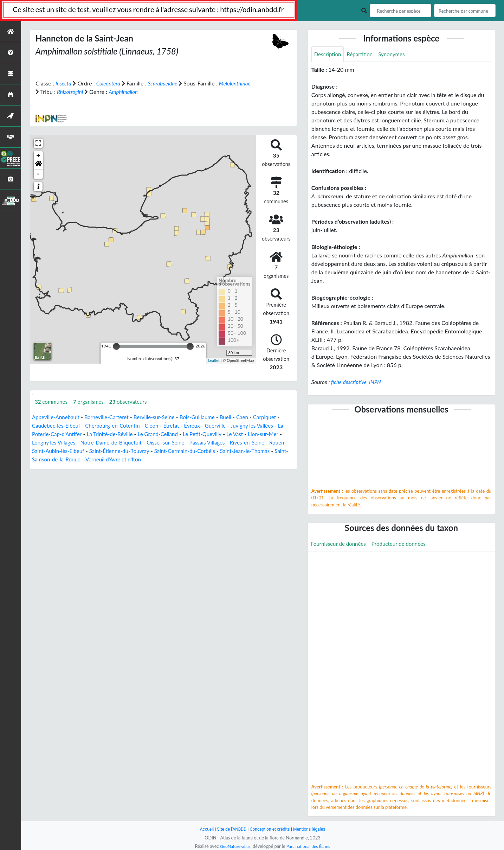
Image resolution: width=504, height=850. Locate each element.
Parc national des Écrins (309, 846)
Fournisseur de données (340, 544)
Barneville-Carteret (111, 417)
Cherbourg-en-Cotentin (117, 426)
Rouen (43, 451)
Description (328, 54)
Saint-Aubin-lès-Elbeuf (84, 451)
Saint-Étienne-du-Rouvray (148, 451)
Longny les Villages (70, 443)
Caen (254, 417)
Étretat (179, 426)
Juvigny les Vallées (264, 426)
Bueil (236, 417)
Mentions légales (312, 829)
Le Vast (253, 434)
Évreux (201, 426)
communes (52, 401)
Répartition (362, 54)
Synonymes (396, 54)
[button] (38, 165)
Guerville (225, 426)
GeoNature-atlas (234, 846)
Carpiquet (277, 417)
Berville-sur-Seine (161, 417)
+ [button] (38, 155)
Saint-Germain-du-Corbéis (218, 451)
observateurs (133, 401)
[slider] (116, 346)
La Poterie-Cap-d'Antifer (62, 434)
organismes (91, 401)
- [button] (38, 174)
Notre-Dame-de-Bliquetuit (131, 443)
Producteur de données (404, 544)
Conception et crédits (270, 829)
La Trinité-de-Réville (121, 434)
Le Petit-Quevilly (219, 434)
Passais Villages (232, 443)
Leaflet (214, 360)
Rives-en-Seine (274, 443)
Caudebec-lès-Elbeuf (58, 426)
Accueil (203, 829)
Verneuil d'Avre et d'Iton (156, 459)
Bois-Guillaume (207, 417)
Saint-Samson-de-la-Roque (89, 459)
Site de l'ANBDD (230, 829)
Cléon (158, 426)
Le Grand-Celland (172, 434)
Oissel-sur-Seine (188, 443)
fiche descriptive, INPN (358, 382)
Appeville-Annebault (57, 417)
